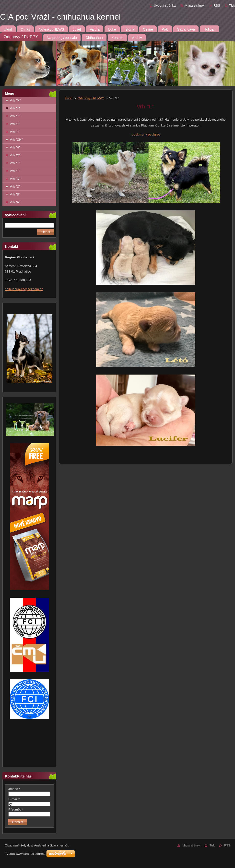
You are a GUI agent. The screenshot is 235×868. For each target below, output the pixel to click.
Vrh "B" (15, 194)
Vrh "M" (15, 100)
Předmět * (16, 809)
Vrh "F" (15, 163)
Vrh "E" (15, 171)
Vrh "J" (15, 124)
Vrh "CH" (16, 140)
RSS (217, 6)
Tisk (232, 6)
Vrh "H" (15, 147)
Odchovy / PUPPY (91, 98)
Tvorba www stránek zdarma (25, 854)
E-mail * (14, 799)
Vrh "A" (15, 202)
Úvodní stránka (165, 6)
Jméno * (14, 789)
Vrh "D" (15, 179)
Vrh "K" (15, 116)
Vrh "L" (15, 108)
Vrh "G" (15, 155)
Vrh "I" (14, 132)
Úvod (69, 98)
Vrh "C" (15, 187)
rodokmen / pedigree (146, 134)
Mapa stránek (195, 6)
